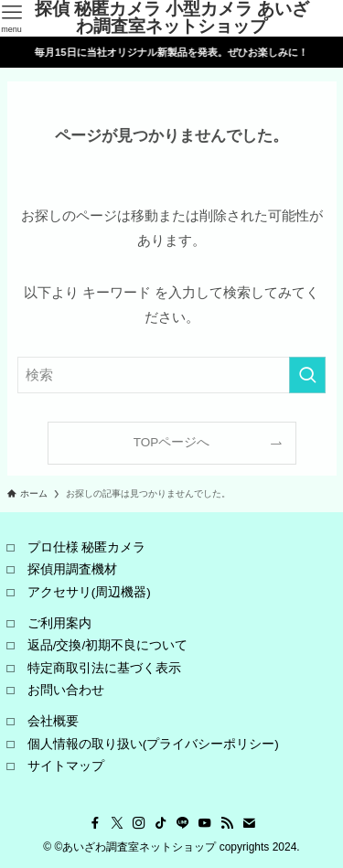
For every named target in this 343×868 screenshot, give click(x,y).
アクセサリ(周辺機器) (89, 592)
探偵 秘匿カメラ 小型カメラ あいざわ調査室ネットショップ (172, 18)
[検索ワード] (172, 375)
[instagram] (139, 823)
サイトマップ (66, 766)
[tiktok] (161, 823)
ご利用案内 (59, 623)
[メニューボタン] (11, 18)
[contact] (249, 823)
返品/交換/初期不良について (108, 645)
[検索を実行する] (307, 375)
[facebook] (95, 823)
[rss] (227, 823)
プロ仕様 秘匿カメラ (87, 547)
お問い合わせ (66, 690)
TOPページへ (172, 442)
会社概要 (53, 721)
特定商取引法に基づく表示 (104, 668)
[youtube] (205, 823)
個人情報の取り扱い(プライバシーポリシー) (153, 744)
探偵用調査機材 (72, 569)
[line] (183, 823)
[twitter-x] (117, 823)
